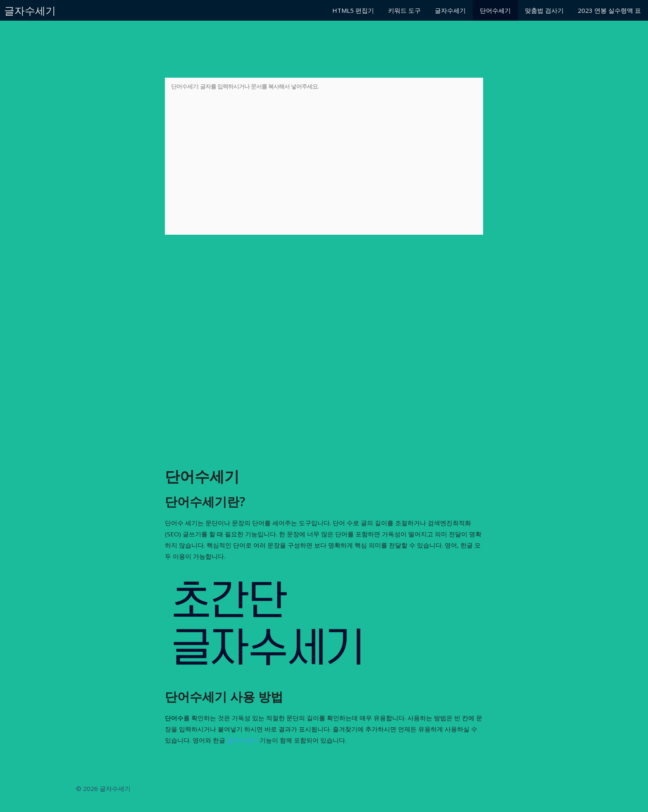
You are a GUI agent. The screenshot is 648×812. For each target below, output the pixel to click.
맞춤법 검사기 (544, 10)
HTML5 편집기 (353, 10)
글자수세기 (30, 10)
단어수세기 (495, 10)
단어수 (174, 718)
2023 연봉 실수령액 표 (609, 10)
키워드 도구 (404, 10)
